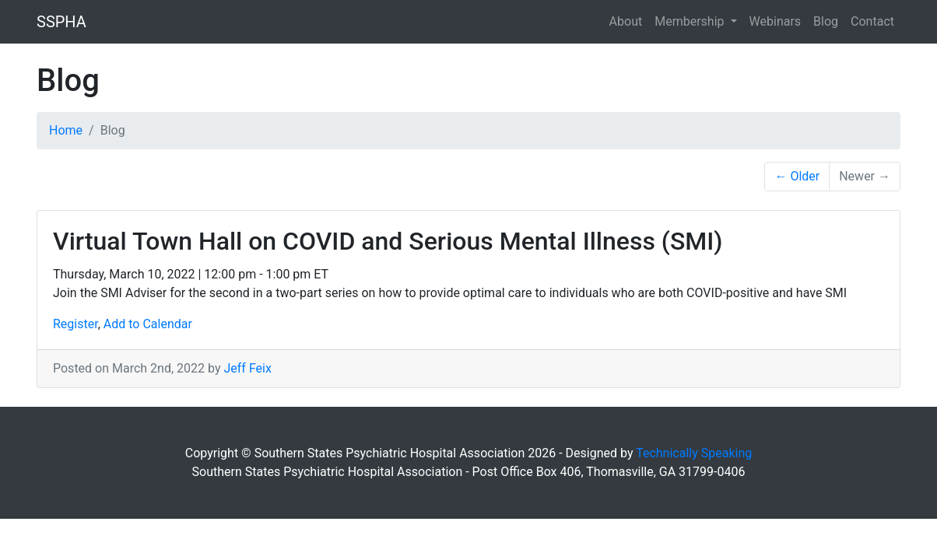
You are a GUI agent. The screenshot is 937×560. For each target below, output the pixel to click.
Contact (872, 21)
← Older (797, 176)
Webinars (776, 21)
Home (66, 130)
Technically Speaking (694, 453)
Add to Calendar (148, 324)
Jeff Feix (247, 368)
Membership (691, 21)
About (626, 21)
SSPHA (61, 22)
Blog (826, 21)
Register (75, 324)
